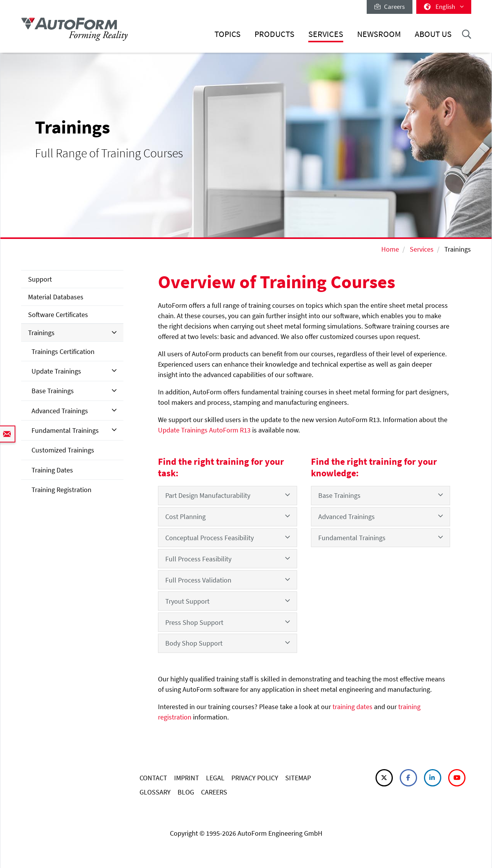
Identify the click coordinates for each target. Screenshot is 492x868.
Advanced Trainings (60, 411)
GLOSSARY (155, 792)
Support (40, 279)
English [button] (444, 7)
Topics (228, 34)
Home (390, 249)
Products (274, 34)
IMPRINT (187, 778)
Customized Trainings (63, 450)
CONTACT (153, 778)
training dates (352, 707)
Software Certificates (58, 315)
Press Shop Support (228, 622)
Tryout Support (228, 601)
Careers (390, 7)
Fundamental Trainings (65, 430)
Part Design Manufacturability (228, 495)
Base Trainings (53, 391)
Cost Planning (228, 516)
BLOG (186, 792)
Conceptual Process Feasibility (228, 537)
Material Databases (56, 297)
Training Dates (52, 470)
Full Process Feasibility (228, 558)
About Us (433, 34)
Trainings (41, 333)
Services (326, 34)
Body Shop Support (228, 643)
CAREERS (214, 792)
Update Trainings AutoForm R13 (204, 430)
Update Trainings (56, 371)
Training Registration (61, 490)
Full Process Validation (228, 580)
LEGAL (215, 778)
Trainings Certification (63, 351)
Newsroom (379, 34)
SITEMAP (298, 778)
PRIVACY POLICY (255, 778)
